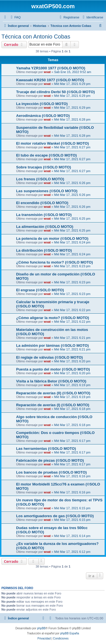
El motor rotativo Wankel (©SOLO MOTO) (52, 143)
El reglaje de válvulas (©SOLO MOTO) (49, 357)
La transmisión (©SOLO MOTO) (44, 215)
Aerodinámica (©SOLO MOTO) (43, 116)
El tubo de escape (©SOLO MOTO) (46, 155)
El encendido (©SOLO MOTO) (42, 203)
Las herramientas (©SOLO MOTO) (46, 449)
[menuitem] (15, 17)
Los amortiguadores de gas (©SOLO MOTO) (55, 516)
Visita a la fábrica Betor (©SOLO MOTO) (51, 381)
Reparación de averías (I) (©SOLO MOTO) (53, 405)
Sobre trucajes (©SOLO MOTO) (44, 167)
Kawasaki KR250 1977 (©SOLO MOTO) (50, 80)
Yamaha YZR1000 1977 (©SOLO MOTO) (51, 68)
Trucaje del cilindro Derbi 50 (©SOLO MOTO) (55, 92)
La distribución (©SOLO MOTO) (44, 250)
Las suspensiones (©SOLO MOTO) (47, 191)
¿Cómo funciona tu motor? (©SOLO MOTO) (55, 262)
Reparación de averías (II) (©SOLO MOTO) (53, 393)
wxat (47, 72)
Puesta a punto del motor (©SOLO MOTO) (53, 369)
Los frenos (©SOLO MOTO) (40, 179)
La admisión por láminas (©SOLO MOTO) (52, 345)
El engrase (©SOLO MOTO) (40, 290)
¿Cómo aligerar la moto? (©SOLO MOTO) (53, 318)
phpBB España (70, 633)
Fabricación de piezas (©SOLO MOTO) (50, 460)
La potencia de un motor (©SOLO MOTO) (52, 238)
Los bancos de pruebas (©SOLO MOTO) (51, 472)
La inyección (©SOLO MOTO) (42, 104)
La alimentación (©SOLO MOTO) (45, 227)
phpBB (41, 628)
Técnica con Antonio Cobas (36, 37)
